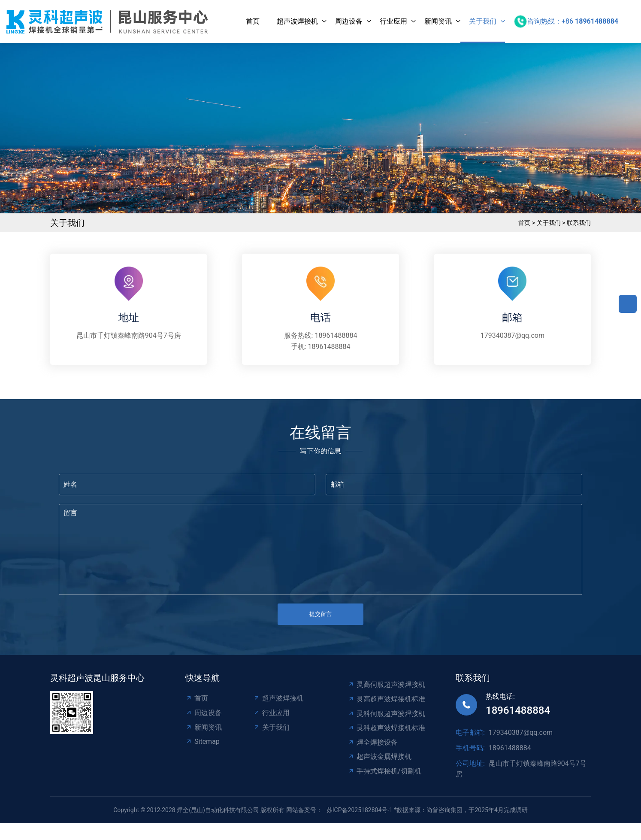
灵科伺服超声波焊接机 (386, 714)
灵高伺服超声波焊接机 (386, 684)
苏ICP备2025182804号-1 (360, 810)
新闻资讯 (438, 21)
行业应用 (393, 21)
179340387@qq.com (512, 335)
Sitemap (203, 741)
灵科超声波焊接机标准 (386, 728)
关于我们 (483, 21)
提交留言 (320, 614)
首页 (253, 21)
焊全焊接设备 (373, 742)
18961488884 (336, 335)
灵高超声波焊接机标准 (386, 699)
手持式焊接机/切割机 (384, 771)
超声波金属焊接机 (379, 757)
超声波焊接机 (297, 21)
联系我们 (579, 223)
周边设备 (349, 21)
